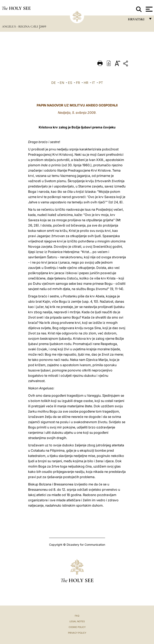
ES (70, 83)
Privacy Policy (77, 633)
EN (62, 83)
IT (93, 83)
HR (86, 83)
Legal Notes (77, 621)
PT (101, 83)
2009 (43, 26)
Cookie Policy (77, 627)
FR (78, 83)
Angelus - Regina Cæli (20, 26)
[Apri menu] (149, 9)
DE (54, 83)
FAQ (77, 616)
